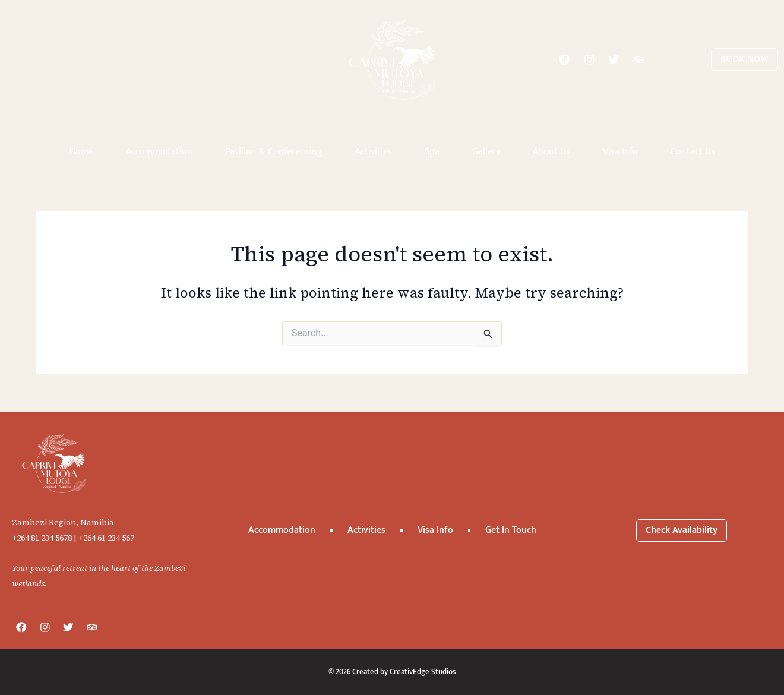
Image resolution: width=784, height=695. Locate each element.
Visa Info (620, 152)
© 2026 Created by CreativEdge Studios (392, 672)
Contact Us (693, 152)
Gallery (486, 152)
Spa (432, 152)
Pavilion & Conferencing (274, 152)
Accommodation (159, 152)
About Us (551, 152)
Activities (374, 152)
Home (81, 152)
